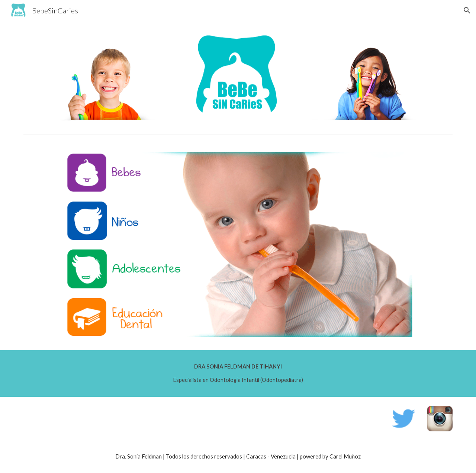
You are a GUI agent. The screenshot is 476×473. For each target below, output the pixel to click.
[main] (238, 374)
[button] (467, 10)
